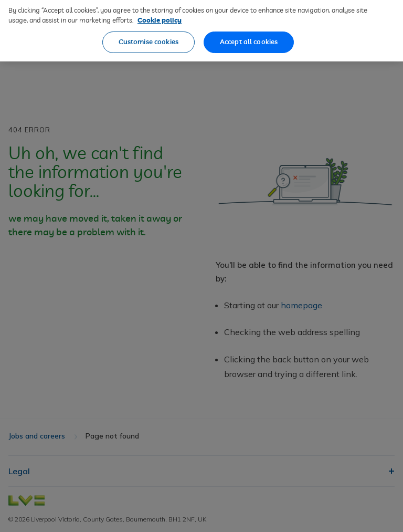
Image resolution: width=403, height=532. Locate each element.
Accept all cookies (249, 38)
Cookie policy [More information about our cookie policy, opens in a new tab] (160, 16)
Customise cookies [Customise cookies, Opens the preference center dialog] (149, 38)
